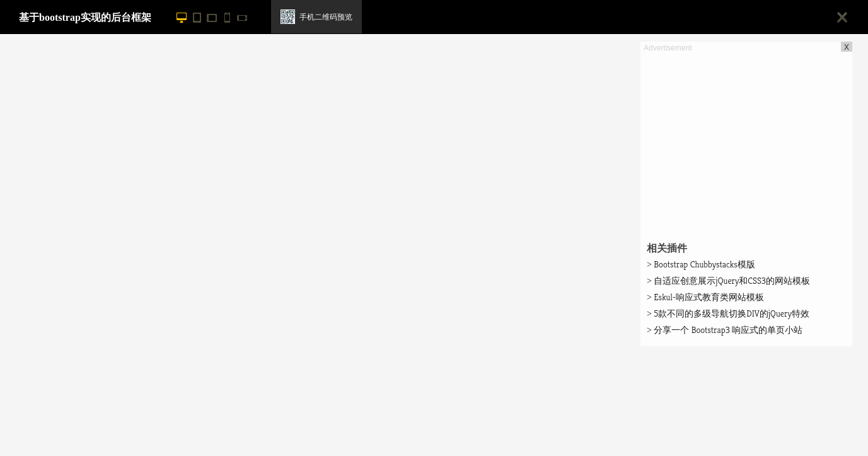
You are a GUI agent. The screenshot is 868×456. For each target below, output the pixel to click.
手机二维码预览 (326, 17)
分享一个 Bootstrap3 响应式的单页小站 (725, 330)
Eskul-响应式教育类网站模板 (705, 297)
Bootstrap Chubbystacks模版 (701, 264)
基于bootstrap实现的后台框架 (85, 17)
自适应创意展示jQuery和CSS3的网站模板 (728, 281)
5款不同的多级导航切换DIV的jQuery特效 (728, 313)
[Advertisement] (746, 143)
